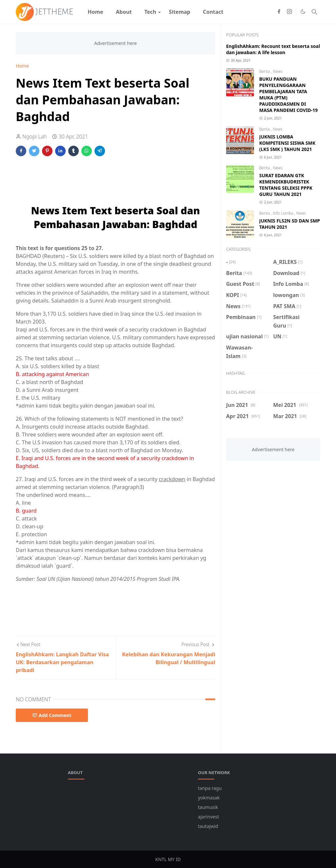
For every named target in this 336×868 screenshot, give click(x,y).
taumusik (208, 807)
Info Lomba (283, 213)
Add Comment (52, 715)
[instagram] (289, 12)
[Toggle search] (314, 12)
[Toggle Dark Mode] (303, 12)
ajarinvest (208, 817)
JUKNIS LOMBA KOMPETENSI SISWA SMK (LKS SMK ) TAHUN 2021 (287, 143)
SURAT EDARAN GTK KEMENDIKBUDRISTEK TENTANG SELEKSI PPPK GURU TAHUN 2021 (286, 185)
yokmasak (209, 798)
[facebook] (279, 12)
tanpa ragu (210, 788)
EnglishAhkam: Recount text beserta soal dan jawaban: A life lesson (273, 49)
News (278, 71)
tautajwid (208, 826)
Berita (265, 71)
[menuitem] (95, 12)
